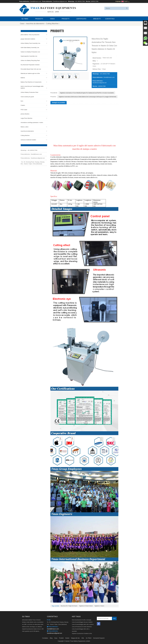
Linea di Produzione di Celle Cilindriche (82, 627)
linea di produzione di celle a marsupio (82, 620)
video (52, 19)
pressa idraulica (25, 113)
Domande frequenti (99, 638)
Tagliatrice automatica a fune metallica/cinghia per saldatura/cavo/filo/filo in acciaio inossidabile (87, 93)
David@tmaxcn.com (36, 1)
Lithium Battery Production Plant (29, 92)
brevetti (97, 19)
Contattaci (110, 19)
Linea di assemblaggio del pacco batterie (82, 622)
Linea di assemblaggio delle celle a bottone (83, 624)
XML (83, 638)
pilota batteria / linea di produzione (30, 34)
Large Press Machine (26, 118)
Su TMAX (25, 19)
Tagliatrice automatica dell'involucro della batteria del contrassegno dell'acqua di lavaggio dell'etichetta (87, 97)
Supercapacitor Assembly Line (29, 56)
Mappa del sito (75, 638)
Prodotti (39, 19)
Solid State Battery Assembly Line (30, 47)
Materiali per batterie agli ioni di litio (30, 73)
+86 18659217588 (80, 1)
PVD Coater (24, 109)
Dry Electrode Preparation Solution (30, 64)
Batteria (23, 77)
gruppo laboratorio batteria (28, 38)
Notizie (67, 638)
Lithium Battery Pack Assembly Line (30, 43)
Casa (23, 24)
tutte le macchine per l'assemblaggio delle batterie (32, 87)
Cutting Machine (53, 24)
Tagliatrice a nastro (99, 606)
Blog (51, 638)
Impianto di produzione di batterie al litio (82, 634)
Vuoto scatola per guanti (27, 96)
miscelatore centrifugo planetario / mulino (32, 122)
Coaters (23, 105)
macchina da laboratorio (36, 24)
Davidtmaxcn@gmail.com (60, 1)
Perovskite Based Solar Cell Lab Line (31, 69)
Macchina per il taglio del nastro (69, 606)
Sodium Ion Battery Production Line (30, 51)
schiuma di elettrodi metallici (28, 139)
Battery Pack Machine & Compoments (31, 81)
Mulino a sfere (25, 126)
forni (22, 100)
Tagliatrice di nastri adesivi (86, 606)
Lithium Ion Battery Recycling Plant (30, 60)
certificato (81, 19)
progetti (66, 19)
